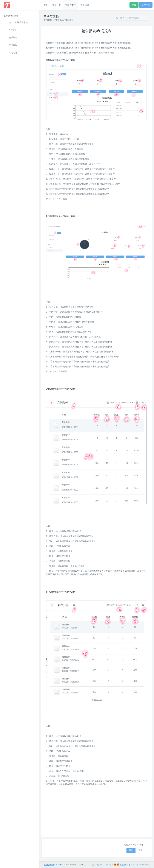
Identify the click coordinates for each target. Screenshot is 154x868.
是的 (131, 850)
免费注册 (146, 5)
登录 (134, 5)
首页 (46, 5)
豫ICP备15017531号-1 (103, 865)
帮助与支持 (71, 5)
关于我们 (85, 5)
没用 (140, 850)
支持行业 (57, 5)
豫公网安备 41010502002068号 (133, 865)
